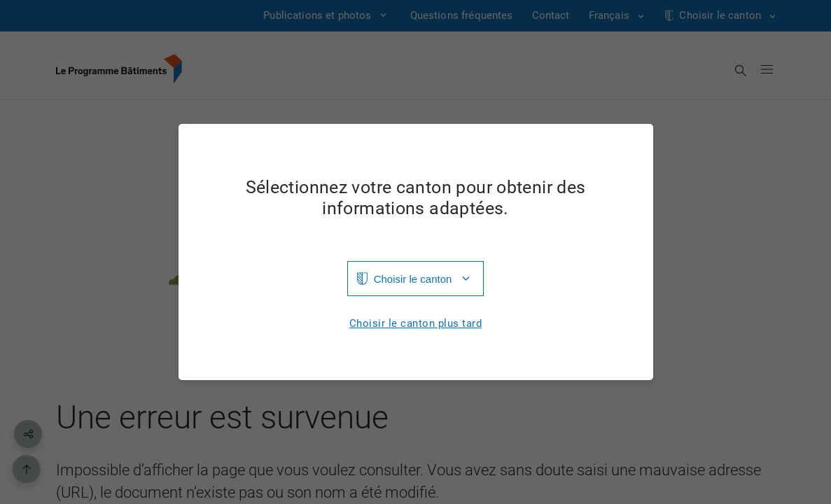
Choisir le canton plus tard (416, 324)
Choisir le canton (413, 279)
